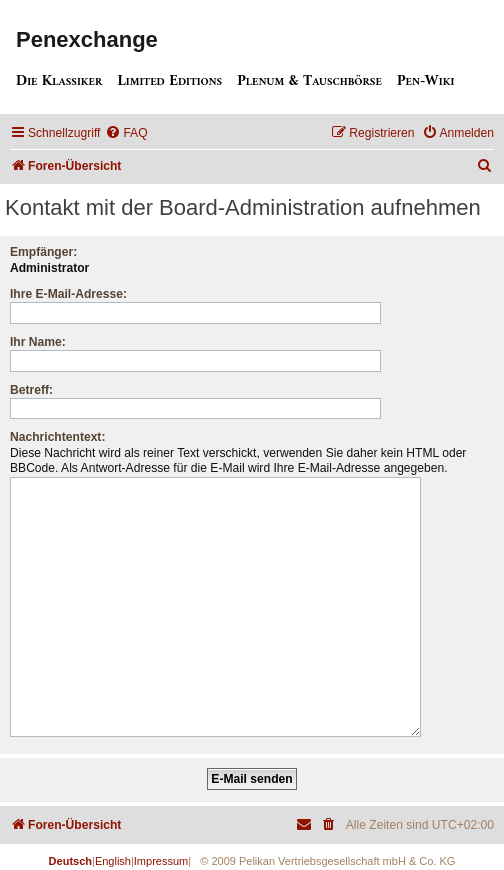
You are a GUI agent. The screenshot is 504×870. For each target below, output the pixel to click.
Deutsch (70, 853)
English (113, 853)
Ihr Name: (38, 342)
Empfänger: (43, 252)
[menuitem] (126, 133)
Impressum (161, 853)
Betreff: (31, 390)
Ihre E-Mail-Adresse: (68, 294)
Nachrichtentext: (57, 437)
